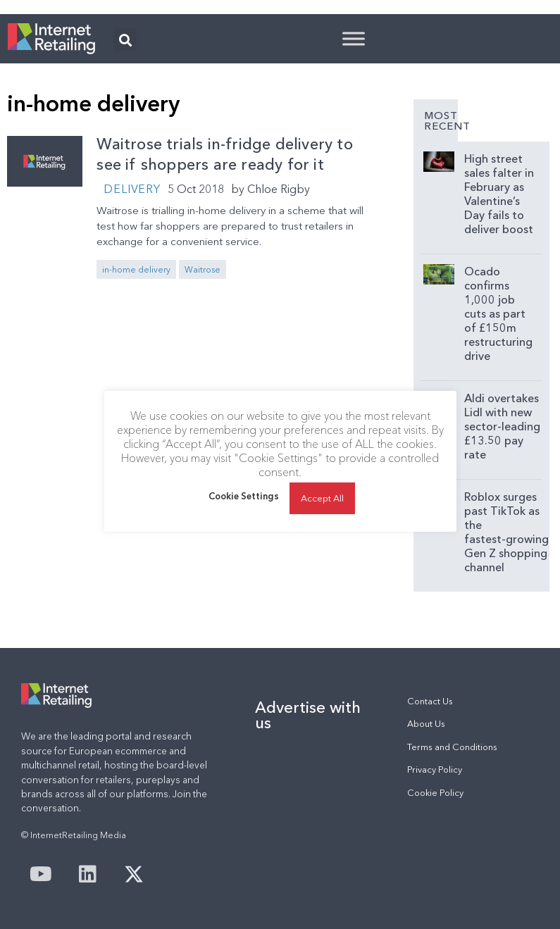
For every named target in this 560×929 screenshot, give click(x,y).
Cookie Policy (435, 793)
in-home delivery (136, 269)
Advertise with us (308, 715)
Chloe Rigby (279, 189)
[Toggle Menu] (354, 38)
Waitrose (203, 269)
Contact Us (430, 701)
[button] (125, 40)
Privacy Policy (435, 769)
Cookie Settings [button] (244, 496)
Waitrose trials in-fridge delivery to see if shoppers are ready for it (224, 154)
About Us (426, 724)
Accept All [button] (322, 498)
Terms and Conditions (452, 747)
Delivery (132, 189)
